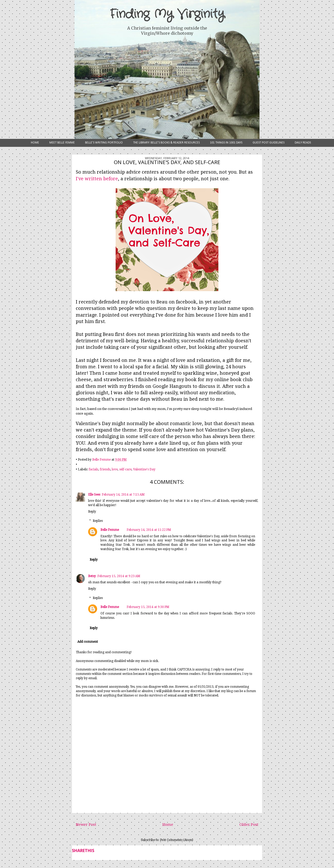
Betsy (92, 576)
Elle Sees (94, 495)
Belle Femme (110, 530)
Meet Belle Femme (62, 143)
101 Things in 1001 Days (226, 143)
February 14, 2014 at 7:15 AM (123, 495)
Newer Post (86, 825)
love (115, 469)
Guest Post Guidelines (268, 143)
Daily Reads (303, 143)
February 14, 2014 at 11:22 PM (149, 530)
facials (93, 469)
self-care (125, 469)
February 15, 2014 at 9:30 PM (148, 607)
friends (105, 469)
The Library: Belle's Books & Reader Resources (166, 143)
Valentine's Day (144, 469)
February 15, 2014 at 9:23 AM (119, 576)
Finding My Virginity (167, 14)
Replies (98, 521)
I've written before (97, 179)
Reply (92, 512)
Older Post (249, 825)
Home (35, 143)
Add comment (88, 642)
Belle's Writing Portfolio (104, 143)
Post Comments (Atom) (177, 840)
